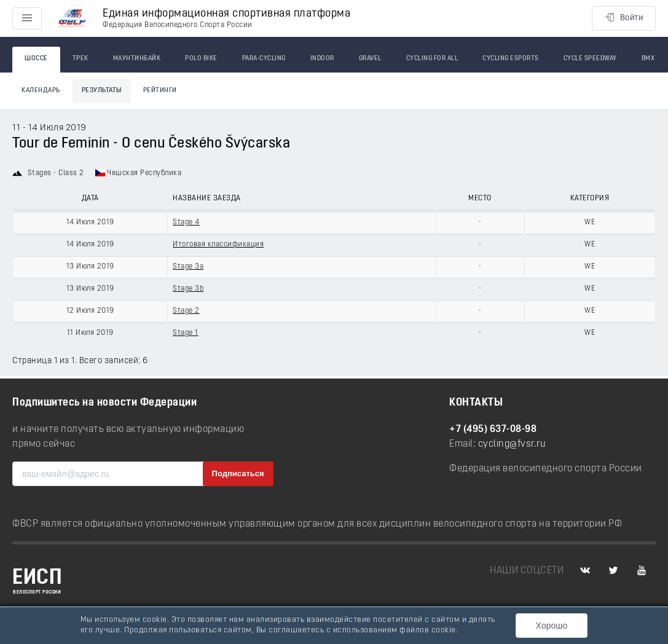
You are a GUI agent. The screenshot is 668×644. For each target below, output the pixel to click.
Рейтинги (160, 91)
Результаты (102, 91)
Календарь (41, 91)
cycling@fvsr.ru (512, 444)
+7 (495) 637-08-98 (493, 430)
